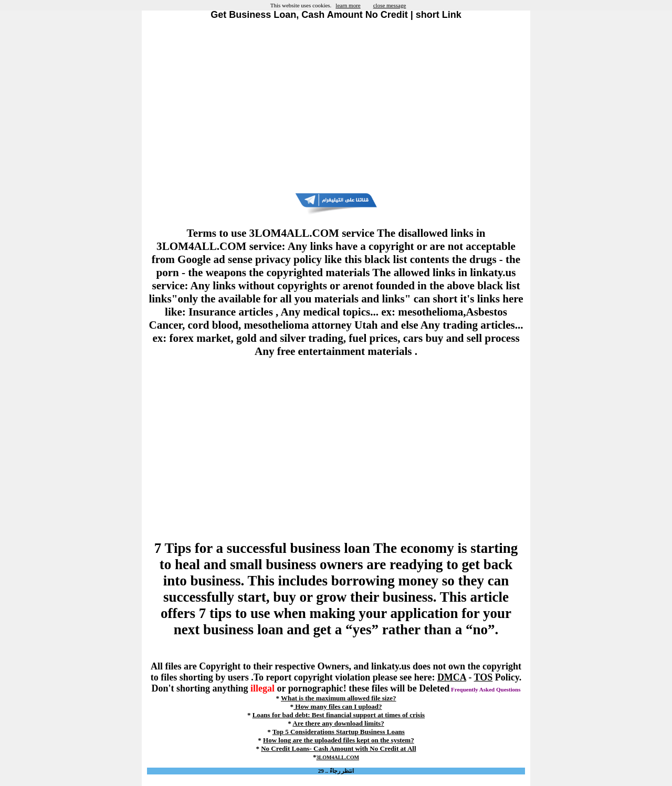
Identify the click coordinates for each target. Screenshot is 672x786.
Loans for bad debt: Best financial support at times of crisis (339, 715)
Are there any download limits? (338, 723)
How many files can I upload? (338, 706)
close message (390, 5)
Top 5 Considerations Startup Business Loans (339, 732)
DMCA (452, 677)
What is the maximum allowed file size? (339, 698)
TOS (484, 677)
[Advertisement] (336, 107)
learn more (348, 5)
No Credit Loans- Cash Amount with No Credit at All (338, 748)
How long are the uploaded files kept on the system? (339, 740)
